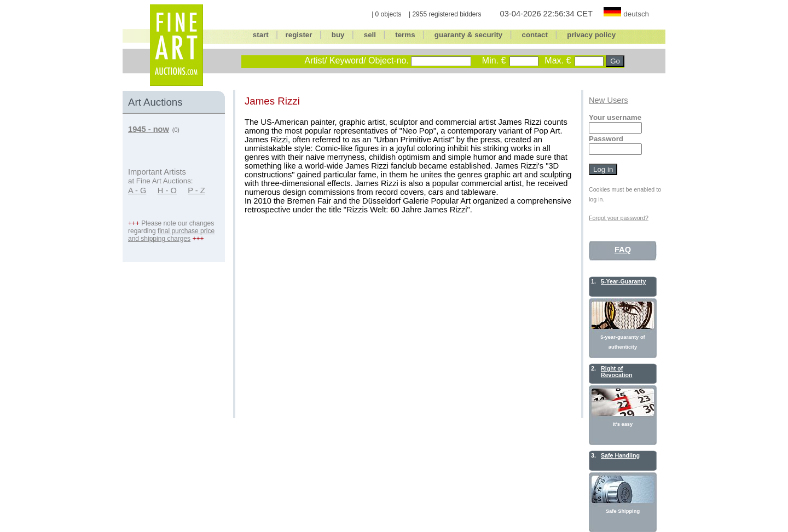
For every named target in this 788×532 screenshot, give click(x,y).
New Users (609, 100)
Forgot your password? (619, 218)
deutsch (636, 14)
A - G (137, 190)
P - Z (196, 190)
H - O (167, 190)
